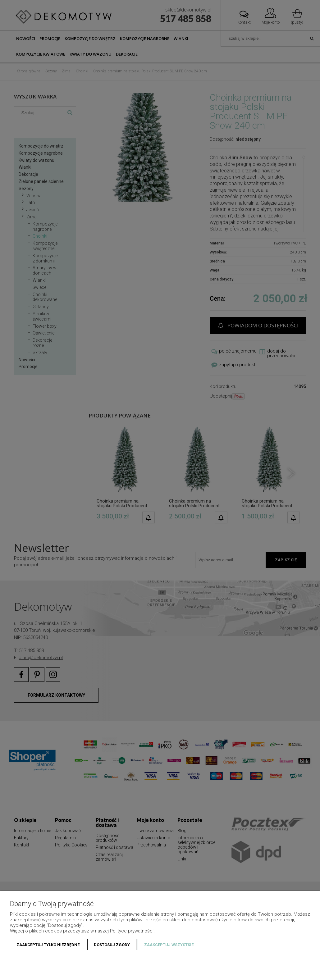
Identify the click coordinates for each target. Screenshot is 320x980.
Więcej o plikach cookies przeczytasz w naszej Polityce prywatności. (82, 931)
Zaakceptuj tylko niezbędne (48, 945)
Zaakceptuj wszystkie (169, 945)
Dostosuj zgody (112, 945)
